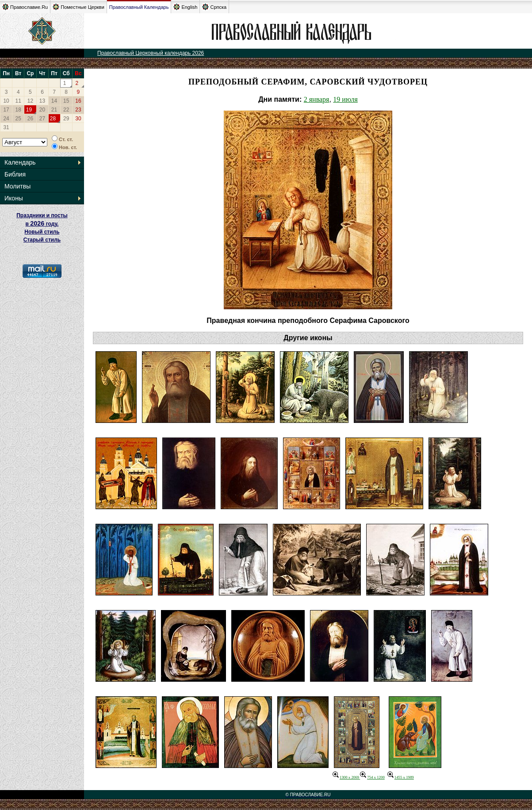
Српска (214, 7)
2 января (317, 99)
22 (66, 110)
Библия (15, 174)
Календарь (20, 162)
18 (18, 110)
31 (6, 127)
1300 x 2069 (346, 777)
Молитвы (17, 186)
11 (18, 101)
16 (78, 101)
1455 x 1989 (401, 777)
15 (66, 101)
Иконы (14, 198)
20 (42, 110)
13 (42, 101)
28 (53, 119)
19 (29, 110)
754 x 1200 (372, 777)
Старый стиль (42, 240)
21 (54, 110)
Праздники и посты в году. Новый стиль (42, 224)
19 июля (345, 99)
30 (78, 119)
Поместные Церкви (78, 7)
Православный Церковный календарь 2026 (151, 53)
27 (42, 119)
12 (30, 101)
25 (18, 119)
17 (6, 110)
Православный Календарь (139, 7)
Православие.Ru (25, 7)
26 (30, 119)
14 (54, 101)
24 (6, 119)
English (185, 7)
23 (78, 110)
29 (66, 119)
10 (6, 101)
